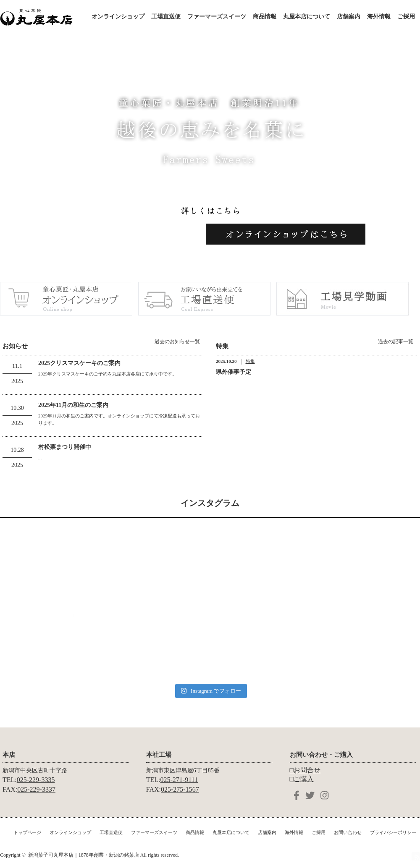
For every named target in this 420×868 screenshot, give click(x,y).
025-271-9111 (179, 780)
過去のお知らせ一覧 (177, 341)
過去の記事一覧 (396, 341)
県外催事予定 (234, 372)
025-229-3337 (36, 789)
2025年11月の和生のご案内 (73, 405)
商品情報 (265, 17)
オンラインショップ (118, 17)
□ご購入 (302, 779)
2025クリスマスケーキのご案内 (79, 363)
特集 (250, 361)
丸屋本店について (307, 17)
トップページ (27, 832)
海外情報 (379, 17)
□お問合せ (305, 770)
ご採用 (406, 17)
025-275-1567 (180, 789)
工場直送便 (166, 17)
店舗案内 (349, 17)
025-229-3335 (36, 780)
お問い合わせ (348, 832)
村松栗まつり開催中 (65, 447)
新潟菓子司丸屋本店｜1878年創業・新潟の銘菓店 (84, 855)
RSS (416, 856)
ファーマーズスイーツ (217, 17)
